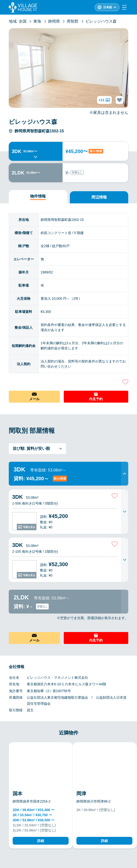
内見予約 (96, 399)
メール (34, 399)
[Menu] (124, 7)
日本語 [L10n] (108, 7)
